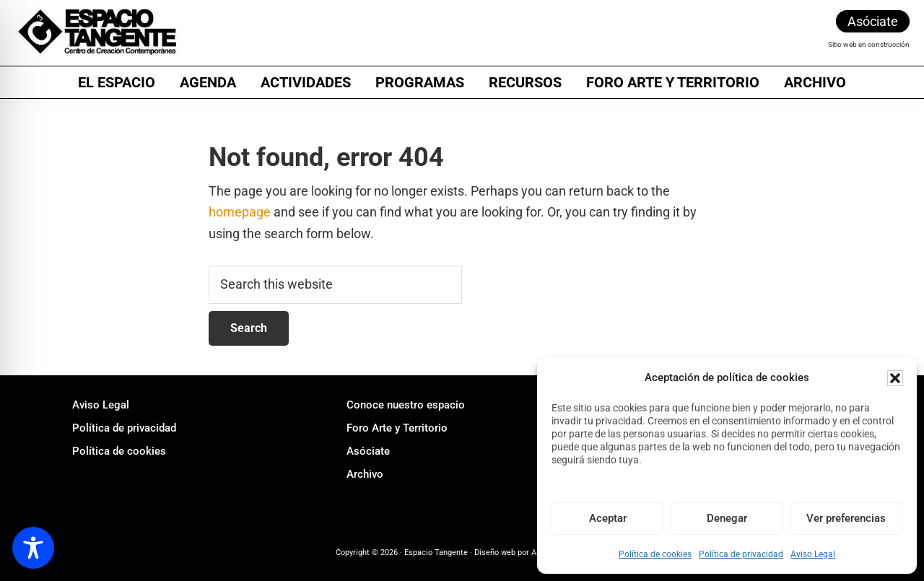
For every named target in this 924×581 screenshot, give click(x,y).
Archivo (365, 474)
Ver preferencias (846, 518)
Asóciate (873, 21)
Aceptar (608, 518)
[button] (895, 378)
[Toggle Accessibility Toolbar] (33, 548)
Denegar (727, 518)
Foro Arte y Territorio (397, 428)
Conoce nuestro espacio (406, 405)
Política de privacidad (741, 554)
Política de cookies (655, 554)
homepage (240, 212)
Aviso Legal (813, 554)
